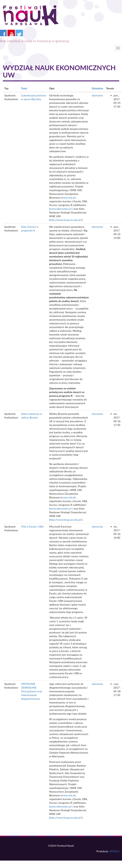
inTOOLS (114, 851)
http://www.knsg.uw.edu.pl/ (66, 220)
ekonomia (97, 95)
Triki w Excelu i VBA (32, 527)
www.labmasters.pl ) (61, 209)
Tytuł (24, 88)
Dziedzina (98, 88)
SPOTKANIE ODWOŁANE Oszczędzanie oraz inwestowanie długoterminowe (32, 691)
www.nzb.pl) (69, 198)
